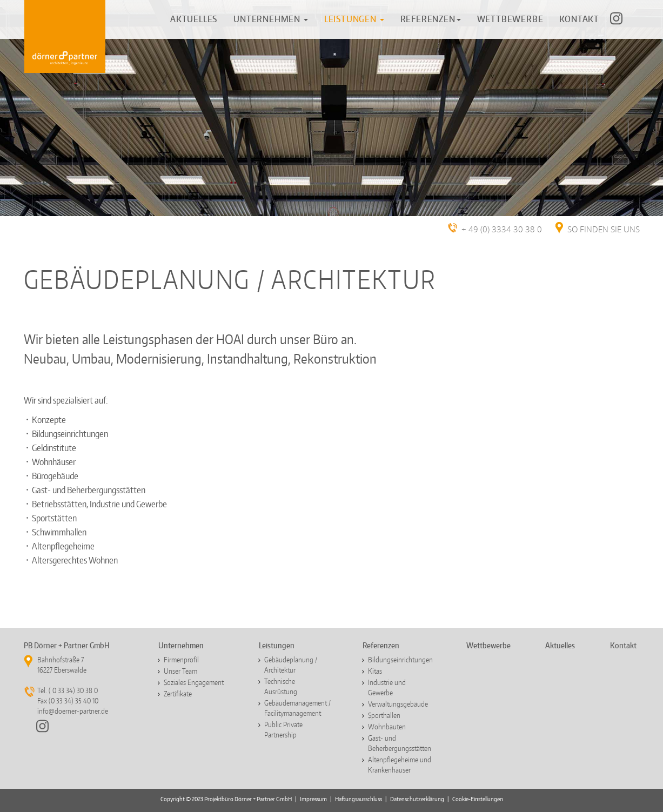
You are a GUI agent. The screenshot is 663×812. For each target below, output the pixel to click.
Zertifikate (178, 694)
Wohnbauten (387, 727)
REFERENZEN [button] (431, 19)
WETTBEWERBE (510, 19)
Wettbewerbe (488, 645)
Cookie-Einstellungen (478, 799)
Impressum (313, 799)
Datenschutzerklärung (417, 799)
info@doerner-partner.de (73, 711)
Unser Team (180, 671)
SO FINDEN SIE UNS (604, 230)
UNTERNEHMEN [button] (271, 19)
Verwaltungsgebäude (398, 704)
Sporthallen (384, 715)
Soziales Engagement (194, 682)
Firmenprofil (181, 660)
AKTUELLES (194, 19)
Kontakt (623, 645)
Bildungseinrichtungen (400, 660)
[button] (354, 19)
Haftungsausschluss (359, 799)
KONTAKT (579, 19)
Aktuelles (560, 645)
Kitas (375, 671)
